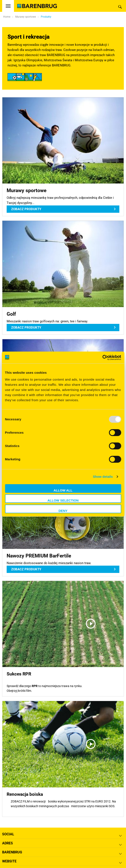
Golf (11, 314)
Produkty (46, 17)
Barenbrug (12, 852)
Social (8, 834)
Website (9, 861)
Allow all (63, 490)
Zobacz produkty (26, 209)
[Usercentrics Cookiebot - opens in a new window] (102, 358)
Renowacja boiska (25, 794)
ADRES (8, 843)
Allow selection (63, 500)
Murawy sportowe (27, 190)
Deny (63, 511)
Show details (103, 477)
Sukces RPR (19, 674)
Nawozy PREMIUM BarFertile (39, 556)
